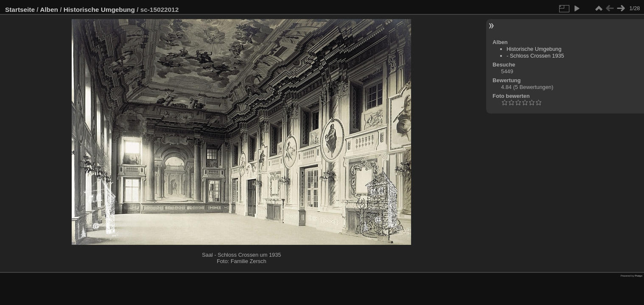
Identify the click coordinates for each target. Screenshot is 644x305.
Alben (49, 10)
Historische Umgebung (99, 10)
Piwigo (638, 276)
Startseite (20, 10)
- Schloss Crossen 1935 (535, 56)
